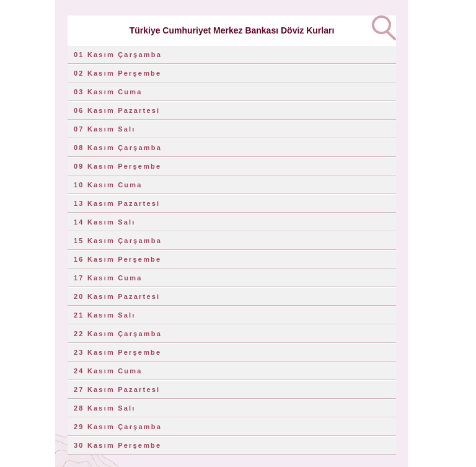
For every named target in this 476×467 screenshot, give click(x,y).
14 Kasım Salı (105, 222)
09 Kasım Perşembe (117, 166)
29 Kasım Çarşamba (118, 427)
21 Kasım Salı (105, 315)
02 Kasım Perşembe (117, 73)
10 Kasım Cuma (108, 185)
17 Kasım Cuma (108, 278)
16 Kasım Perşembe (117, 259)
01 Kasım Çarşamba (118, 55)
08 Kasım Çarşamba (118, 148)
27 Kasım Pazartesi (117, 389)
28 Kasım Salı (105, 408)
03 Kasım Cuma (108, 92)
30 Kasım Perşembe (117, 445)
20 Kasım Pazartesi (117, 296)
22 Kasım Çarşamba (118, 334)
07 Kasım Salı (105, 129)
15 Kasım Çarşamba (118, 241)
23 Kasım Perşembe (117, 352)
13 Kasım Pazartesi (117, 203)
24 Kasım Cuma (108, 371)
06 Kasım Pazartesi (117, 110)
